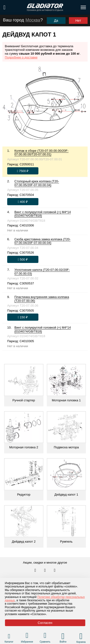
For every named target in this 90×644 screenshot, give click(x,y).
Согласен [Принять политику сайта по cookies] (45, 623)
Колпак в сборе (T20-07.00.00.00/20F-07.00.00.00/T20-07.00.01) (42, 153)
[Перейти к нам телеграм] (45, 571)
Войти (63, 642)
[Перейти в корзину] (81, 636)
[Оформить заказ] (23, 171)
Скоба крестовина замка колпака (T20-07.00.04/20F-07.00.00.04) (42, 241)
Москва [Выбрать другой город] (33, 20)
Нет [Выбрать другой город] (78, 21)
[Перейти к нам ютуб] (55, 571)
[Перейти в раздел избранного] (27, 636)
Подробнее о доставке (21, 57)
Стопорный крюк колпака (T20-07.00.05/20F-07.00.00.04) (37, 183)
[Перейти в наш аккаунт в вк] (36, 571)
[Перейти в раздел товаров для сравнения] (45, 636)
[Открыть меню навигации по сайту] (83, 7)
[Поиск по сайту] (4, 7)
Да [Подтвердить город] (56, 21)
